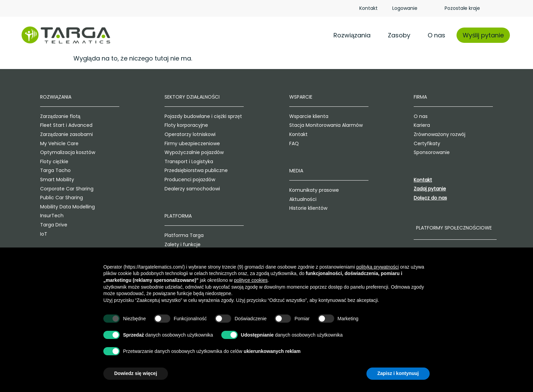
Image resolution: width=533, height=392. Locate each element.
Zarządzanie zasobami (48, 135)
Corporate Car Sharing (48, 189)
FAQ (296, 143)
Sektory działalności (184, 97)
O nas (436, 35)
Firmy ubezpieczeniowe (184, 143)
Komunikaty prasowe (316, 190)
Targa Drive (35, 225)
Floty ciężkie (36, 162)
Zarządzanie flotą (42, 117)
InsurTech (33, 216)
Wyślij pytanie (483, 35)
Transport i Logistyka (180, 162)
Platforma (170, 216)
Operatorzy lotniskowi (182, 135)
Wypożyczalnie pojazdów (186, 153)
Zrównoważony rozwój (452, 135)
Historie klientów (310, 208)
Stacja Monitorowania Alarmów (328, 125)
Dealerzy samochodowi (184, 189)
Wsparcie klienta (311, 117)
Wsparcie (303, 97)
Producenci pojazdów (181, 180)
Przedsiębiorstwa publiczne (188, 171)
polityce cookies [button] (251, 280)
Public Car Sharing (43, 198)
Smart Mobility (38, 180)
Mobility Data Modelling (49, 207)
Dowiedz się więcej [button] (136, 373)
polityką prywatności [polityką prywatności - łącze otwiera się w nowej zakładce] (377, 267)
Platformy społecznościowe (466, 228)
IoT (25, 234)
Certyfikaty (439, 143)
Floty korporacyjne (178, 125)
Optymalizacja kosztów (49, 153)
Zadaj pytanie (442, 189)
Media (298, 171)
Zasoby (399, 35)
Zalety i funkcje (174, 244)
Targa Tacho (37, 171)
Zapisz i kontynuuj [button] (398, 373)
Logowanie (405, 8)
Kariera (434, 125)
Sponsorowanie (444, 153)
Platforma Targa (176, 236)
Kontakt (368, 8)
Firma (433, 97)
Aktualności (305, 199)
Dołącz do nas (443, 198)
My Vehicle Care (41, 143)
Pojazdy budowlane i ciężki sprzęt (195, 117)
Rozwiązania (352, 35)
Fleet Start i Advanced (48, 125)
